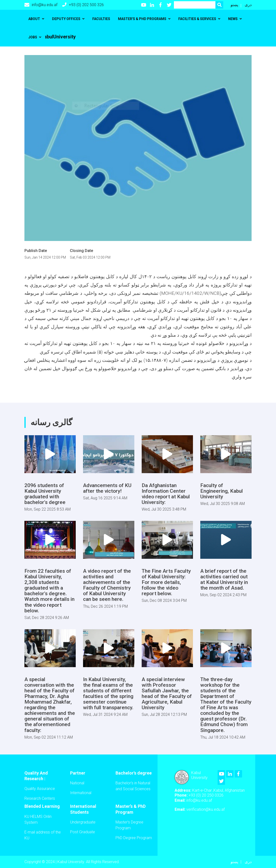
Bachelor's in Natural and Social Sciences (133, 786)
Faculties (101, 19)
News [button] (233, 19)
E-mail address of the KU (43, 835)
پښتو (234, 5)
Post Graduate (83, 832)
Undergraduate (83, 822)
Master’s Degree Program (129, 825)
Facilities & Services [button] (197, 19)
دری (248, 5)
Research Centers (40, 798)
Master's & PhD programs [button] (142, 19)
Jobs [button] (33, 37)
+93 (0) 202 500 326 (83, 5)
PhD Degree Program (134, 838)
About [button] (34, 19)
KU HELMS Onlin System (38, 819)
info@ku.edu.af (41, 5)
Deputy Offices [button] (66, 19)
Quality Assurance (40, 789)
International (81, 793)
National (77, 783)
